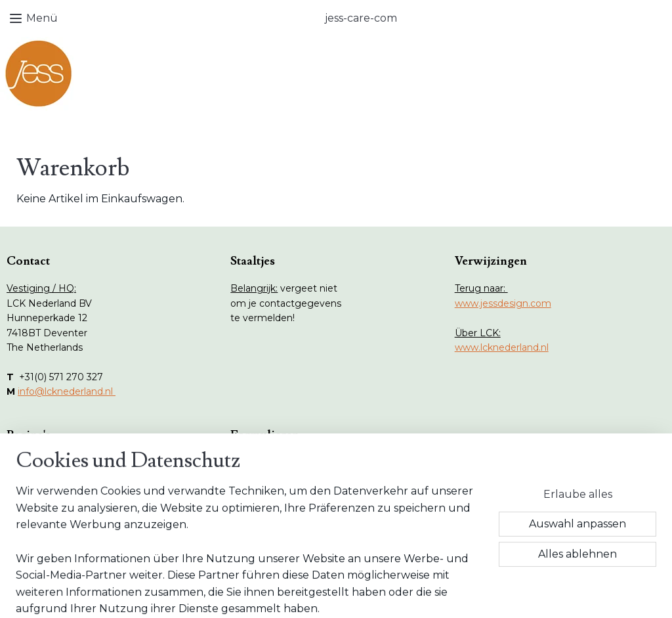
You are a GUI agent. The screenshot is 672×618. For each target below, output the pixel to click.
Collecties (42, 492)
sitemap (289, 594)
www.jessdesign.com (503, 303)
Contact (38, 536)
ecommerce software (360, 594)
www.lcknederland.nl (502, 347)
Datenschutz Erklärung (297, 506)
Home (34, 462)
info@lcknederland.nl (67, 391)
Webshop (42, 477)
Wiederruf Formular (288, 477)
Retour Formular (282, 462)
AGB (254, 492)
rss (313, 594)
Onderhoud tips (55, 506)
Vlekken (38, 521)
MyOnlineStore (471, 594)
